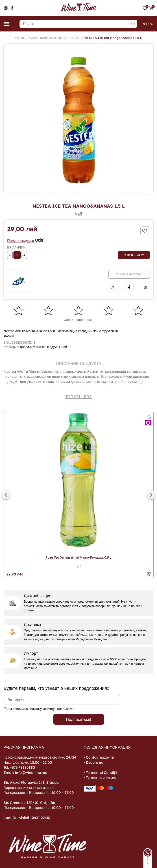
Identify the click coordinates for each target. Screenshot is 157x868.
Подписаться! (78, 719)
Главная (21, 38)
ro (144, 24)
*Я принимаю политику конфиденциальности (41, 709)
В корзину (134, 255)
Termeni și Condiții (101, 773)
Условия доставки (129, 274)
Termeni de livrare (101, 777)
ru (151, 24)
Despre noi (95, 762)
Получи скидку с (26, 241)
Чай (78, 38)
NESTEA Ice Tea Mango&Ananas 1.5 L (113, 38)
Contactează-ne (100, 757)
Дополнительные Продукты (51, 38)
